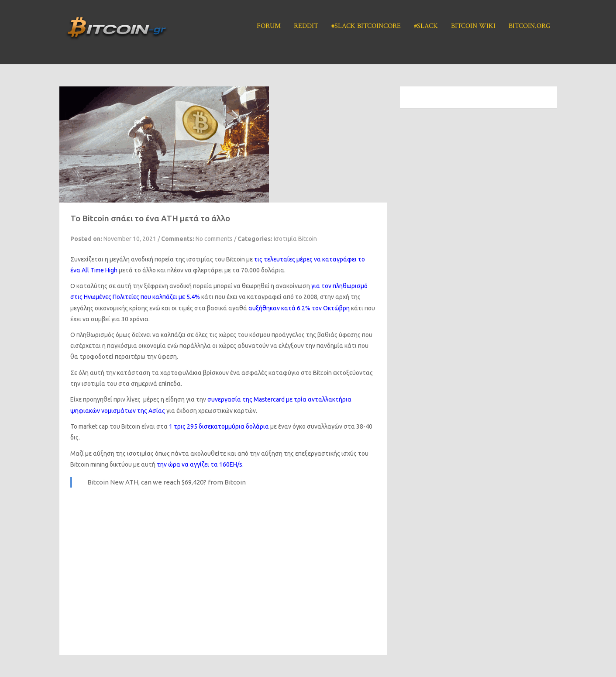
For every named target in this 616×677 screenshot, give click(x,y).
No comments (214, 239)
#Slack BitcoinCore (366, 26)
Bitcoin (235, 482)
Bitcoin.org (530, 26)
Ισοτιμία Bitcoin (295, 239)
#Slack (426, 26)
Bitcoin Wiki (473, 26)
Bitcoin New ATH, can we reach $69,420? (147, 482)
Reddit (306, 26)
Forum (269, 26)
